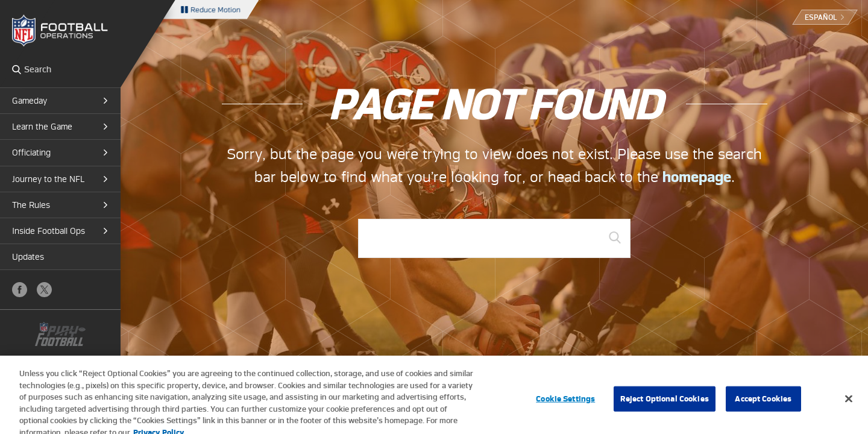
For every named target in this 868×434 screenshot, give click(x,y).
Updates (28, 257)
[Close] (849, 401)
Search (17, 69)
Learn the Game (42, 127)
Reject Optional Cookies (665, 401)
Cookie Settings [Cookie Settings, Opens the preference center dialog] (565, 401)
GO (615, 237)
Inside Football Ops (49, 231)
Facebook (20, 290)
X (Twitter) (44, 290)
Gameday (30, 101)
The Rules (31, 205)
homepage (697, 177)
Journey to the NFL (48, 179)
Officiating (31, 153)
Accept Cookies (763, 401)
